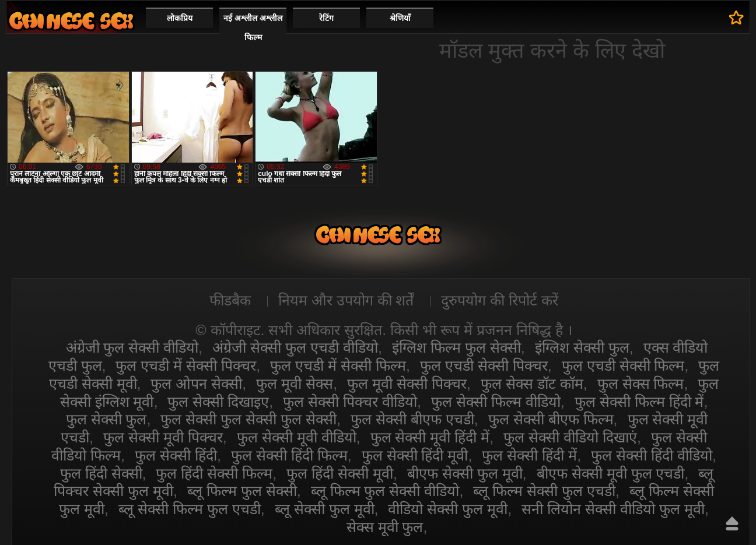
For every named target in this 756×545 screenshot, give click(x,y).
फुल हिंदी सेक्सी (101, 473)
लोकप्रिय (180, 18)
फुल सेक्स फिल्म (641, 384)
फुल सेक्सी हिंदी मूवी (415, 455)
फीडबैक (230, 300)
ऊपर (732, 523)
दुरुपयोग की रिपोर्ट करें (500, 300)
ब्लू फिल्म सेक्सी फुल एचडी (544, 491)
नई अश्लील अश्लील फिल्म (253, 28)
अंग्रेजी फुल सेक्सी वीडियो (132, 347)
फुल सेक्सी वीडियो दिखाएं (570, 437)
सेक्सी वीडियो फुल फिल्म (71, 21)
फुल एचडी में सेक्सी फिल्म (338, 365)
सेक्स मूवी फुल (385, 527)
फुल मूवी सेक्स (295, 384)
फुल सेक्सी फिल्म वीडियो (496, 402)
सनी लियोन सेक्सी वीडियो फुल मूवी (613, 509)
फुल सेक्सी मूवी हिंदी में (430, 437)
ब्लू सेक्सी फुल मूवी (325, 509)
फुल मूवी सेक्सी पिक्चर (407, 384)
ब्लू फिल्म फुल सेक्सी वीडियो (385, 491)
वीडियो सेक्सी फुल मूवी (448, 509)
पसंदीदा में (736, 17)
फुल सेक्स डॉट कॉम (532, 384)
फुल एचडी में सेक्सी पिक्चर (186, 365)
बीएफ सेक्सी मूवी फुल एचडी (611, 473)
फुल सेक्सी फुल (106, 419)
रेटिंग (326, 18)
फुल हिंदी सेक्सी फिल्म (214, 473)
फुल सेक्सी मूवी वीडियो (297, 437)
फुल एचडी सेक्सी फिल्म (623, 365)
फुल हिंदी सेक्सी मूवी (340, 473)
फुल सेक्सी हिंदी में (529, 455)
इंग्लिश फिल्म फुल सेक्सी (456, 347)
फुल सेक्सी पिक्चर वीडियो (350, 402)
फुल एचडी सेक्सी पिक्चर (484, 365)
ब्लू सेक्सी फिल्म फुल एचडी (190, 509)
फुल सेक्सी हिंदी (176, 455)
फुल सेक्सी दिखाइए (218, 402)
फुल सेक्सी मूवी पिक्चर (163, 437)
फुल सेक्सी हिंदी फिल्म (289, 455)
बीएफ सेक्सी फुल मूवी (465, 473)
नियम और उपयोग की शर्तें (346, 300)
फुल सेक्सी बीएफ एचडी (412, 419)
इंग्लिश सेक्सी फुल (582, 347)
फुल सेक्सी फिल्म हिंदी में (639, 402)
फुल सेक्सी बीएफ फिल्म (551, 419)
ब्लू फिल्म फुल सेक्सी (242, 491)
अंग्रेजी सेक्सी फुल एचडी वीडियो (295, 347)
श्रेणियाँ (400, 18)
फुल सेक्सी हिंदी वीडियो (652, 455)
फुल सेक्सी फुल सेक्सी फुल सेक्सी (249, 419)
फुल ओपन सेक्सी (196, 384)
